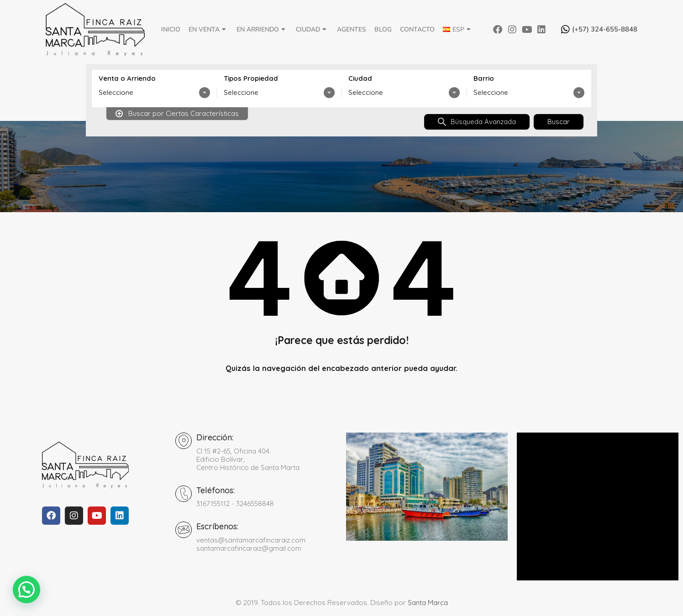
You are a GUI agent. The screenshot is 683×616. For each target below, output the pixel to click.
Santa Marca (428, 603)
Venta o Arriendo (127, 78)
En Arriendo (262, 29)
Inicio (171, 29)
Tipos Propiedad (251, 78)
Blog (383, 29)
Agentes (352, 29)
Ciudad (312, 29)
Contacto (417, 29)
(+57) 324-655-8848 (605, 29)
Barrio (484, 78)
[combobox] (154, 93)
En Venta (208, 29)
